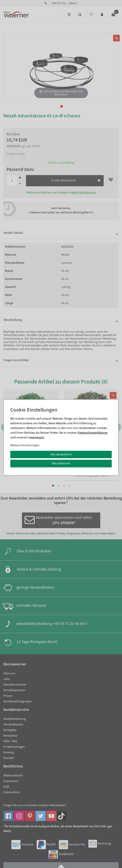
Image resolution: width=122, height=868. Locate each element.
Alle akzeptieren (61, 454)
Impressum (36, 437)
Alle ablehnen (61, 463)
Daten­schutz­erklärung (93, 433)
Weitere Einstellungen (25, 445)
